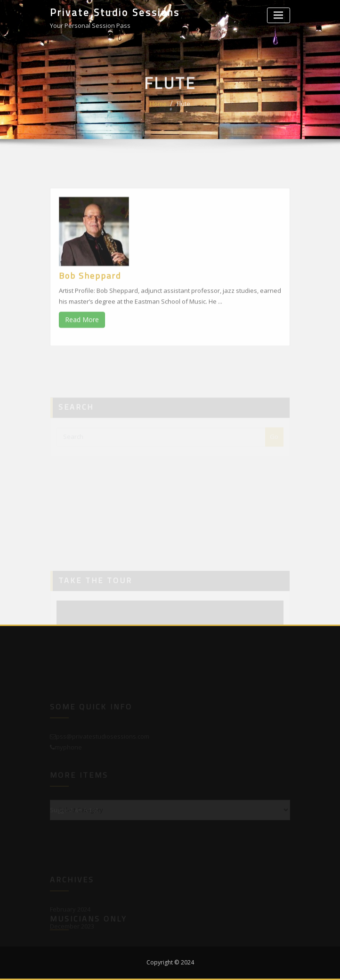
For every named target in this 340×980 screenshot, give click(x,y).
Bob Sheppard (90, 294)
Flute (183, 109)
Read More (82, 338)
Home (158, 109)
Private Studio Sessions (115, 12)
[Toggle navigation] (279, 15)
